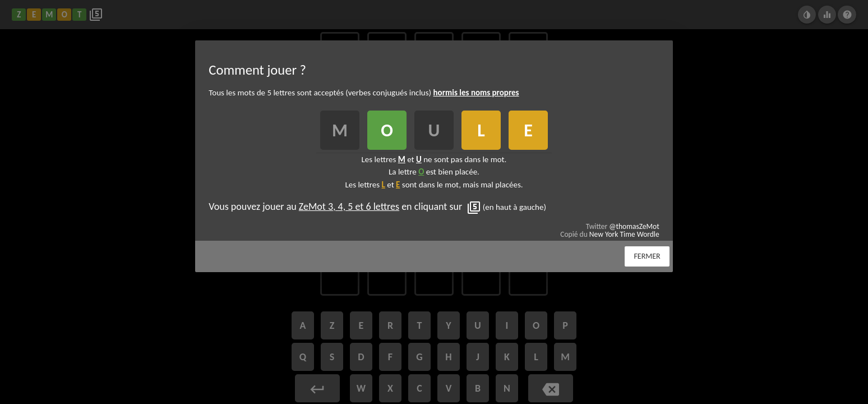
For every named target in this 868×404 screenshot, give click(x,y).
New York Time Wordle (624, 234)
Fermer (647, 256)
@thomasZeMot (634, 226)
